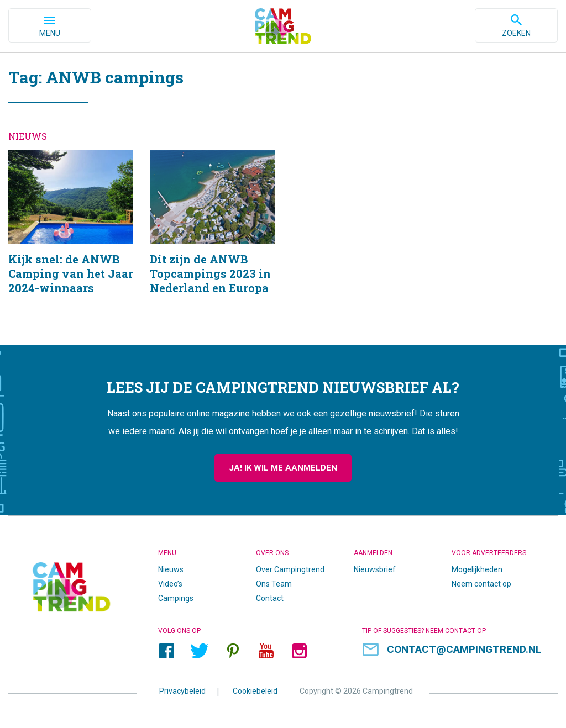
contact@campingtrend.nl (464, 650)
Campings (176, 599)
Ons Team (274, 584)
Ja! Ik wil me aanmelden (283, 468)
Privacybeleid (182, 692)
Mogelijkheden (477, 570)
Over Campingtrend (290, 570)
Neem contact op (481, 584)
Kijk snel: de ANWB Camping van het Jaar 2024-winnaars (71, 237)
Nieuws (171, 570)
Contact (270, 599)
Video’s (170, 584)
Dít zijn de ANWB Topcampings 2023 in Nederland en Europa (212, 237)
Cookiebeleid (255, 692)
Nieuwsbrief (375, 570)
